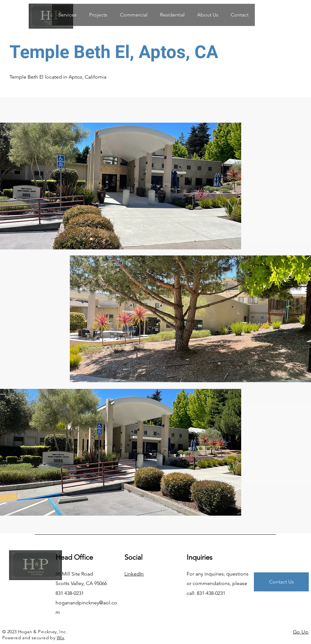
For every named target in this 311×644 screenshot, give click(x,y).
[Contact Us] (281, 582)
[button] (133, 15)
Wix (61, 638)
